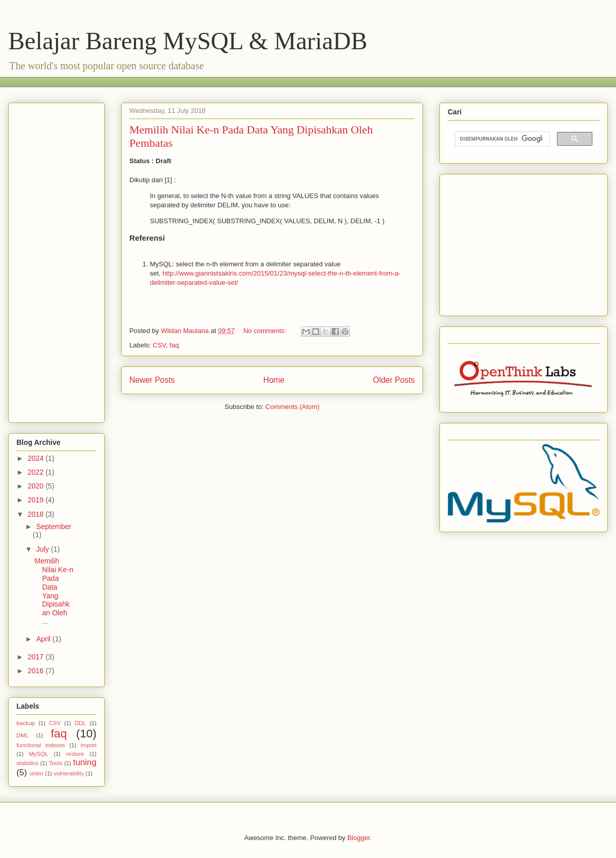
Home (274, 380)
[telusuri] (501, 139)
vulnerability (69, 773)
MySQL (38, 754)
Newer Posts (152, 380)
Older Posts (394, 380)
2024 (37, 458)
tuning (85, 762)
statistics (27, 763)
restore (75, 754)
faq (174, 345)
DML (23, 735)
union (36, 773)
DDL (80, 723)
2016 (37, 671)
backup (26, 723)
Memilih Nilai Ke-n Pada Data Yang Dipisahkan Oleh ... (54, 591)
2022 (37, 472)
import (89, 745)
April (44, 639)
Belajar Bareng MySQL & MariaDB (188, 41)
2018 (37, 514)
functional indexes (41, 745)
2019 (37, 500)
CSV (160, 345)
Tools (56, 763)
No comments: (266, 331)
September (53, 526)
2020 (37, 486)
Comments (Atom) (292, 407)
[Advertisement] (203, 81)
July (43, 549)
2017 (37, 657)
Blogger (358, 838)
